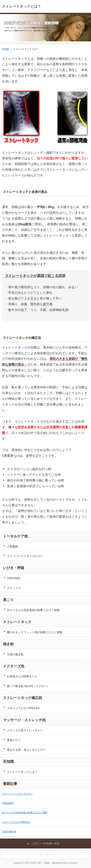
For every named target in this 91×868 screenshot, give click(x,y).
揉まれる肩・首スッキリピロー (26, 750)
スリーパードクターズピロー (25, 556)
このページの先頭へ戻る (46, 843)
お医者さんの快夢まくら (22, 676)
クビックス (14, 588)
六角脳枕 (12, 546)
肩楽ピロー (14, 740)
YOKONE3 (14, 578)
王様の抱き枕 (15, 654)
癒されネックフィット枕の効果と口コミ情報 (35, 632)
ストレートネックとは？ (22, 6)
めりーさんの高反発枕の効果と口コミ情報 (33, 610)
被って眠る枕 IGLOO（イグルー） (28, 686)
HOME (6, 49)
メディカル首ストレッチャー (25, 730)
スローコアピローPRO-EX (23, 708)
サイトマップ (46, 854)
